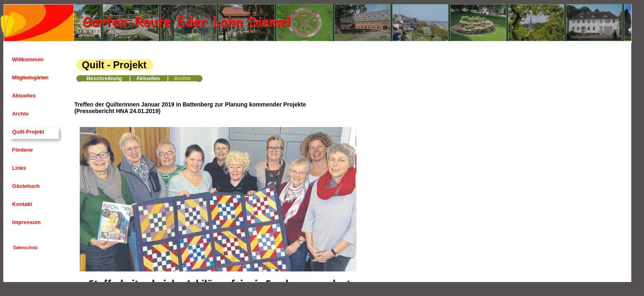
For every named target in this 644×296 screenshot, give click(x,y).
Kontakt (21, 204)
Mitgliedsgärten (30, 77)
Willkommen (27, 59)
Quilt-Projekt (28, 132)
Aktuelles (23, 96)
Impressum (26, 222)
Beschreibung (105, 78)
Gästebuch (25, 186)
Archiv (20, 114)
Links (18, 168)
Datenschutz (25, 248)
